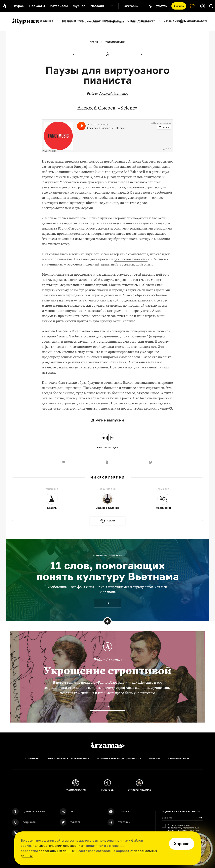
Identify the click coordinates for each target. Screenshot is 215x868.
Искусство (90, 21)
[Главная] (107, 745)
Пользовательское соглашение (68, 759)
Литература (115, 21)
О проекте (32, 759)
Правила (155, 759)
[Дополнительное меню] (111, 6)
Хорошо (182, 844)
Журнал (79, 6)
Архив (94, 42)
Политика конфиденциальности (119, 759)
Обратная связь (179, 759)
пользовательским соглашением (58, 846)
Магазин (97, 6)
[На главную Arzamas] (4, 6)
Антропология (142, 21)
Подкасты (37, 6)
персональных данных (57, 851)
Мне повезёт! (192, 21)
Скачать (179, 6)
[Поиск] (211, 6)
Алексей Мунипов (114, 93)
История (69, 21)
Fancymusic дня (115, 42)
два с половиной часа (131, 259)
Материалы (59, 6)
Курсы (19, 6)
